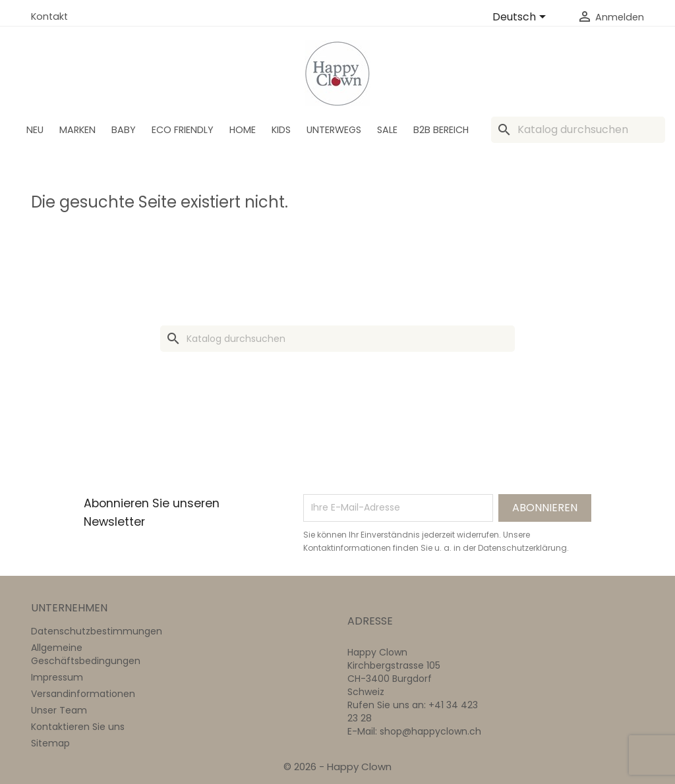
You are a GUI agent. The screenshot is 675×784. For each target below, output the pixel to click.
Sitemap (50, 743)
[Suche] (578, 130)
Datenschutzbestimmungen (97, 631)
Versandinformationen (83, 694)
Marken (77, 130)
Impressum (57, 677)
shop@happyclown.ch (430, 731)
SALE (387, 130)
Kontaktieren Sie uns (78, 727)
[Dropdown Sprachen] (521, 18)
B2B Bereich (441, 130)
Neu (35, 130)
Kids (281, 130)
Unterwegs (334, 130)
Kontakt (49, 16)
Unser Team (59, 710)
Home (243, 130)
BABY (124, 130)
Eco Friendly (183, 130)
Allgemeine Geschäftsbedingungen (86, 654)
